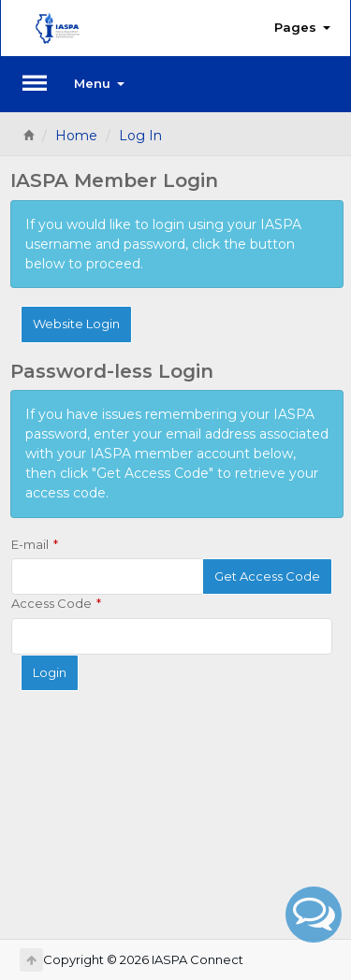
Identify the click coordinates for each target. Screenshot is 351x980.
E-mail (30, 544)
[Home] (28, 136)
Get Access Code (267, 576)
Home (76, 136)
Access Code (51, 603)
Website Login (76, 324)
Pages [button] (302, 27)
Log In (140, 136)
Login (50, 672)
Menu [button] (99, 83)
